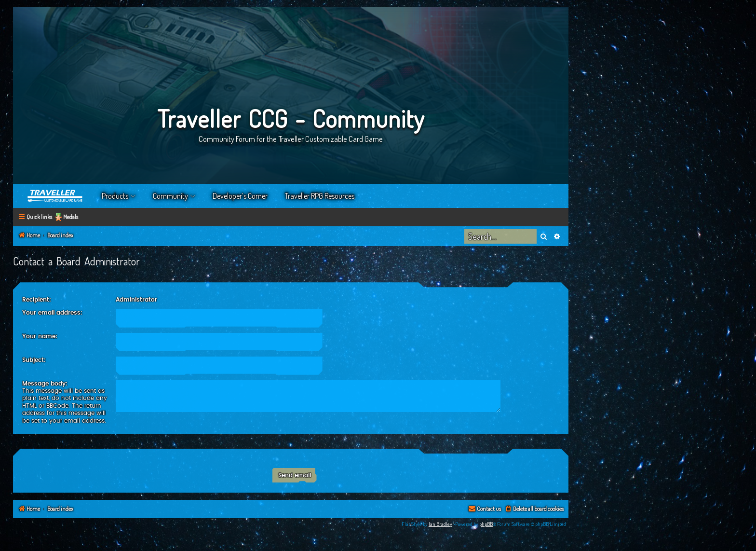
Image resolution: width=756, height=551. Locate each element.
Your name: (40, 336)
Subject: (34, 360)
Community (170, 196)
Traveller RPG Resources (320, 196)
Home (55, 196)
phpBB (486, 524)
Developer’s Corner (240, 196)
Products (115, 196)
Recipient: (37, 300)
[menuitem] (534, 509)
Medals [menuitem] (71, 217)
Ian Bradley (440, 524)
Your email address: (52, 313)
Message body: (45, 384)
